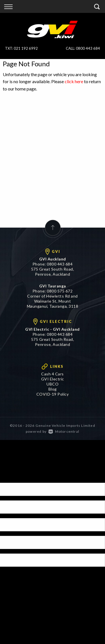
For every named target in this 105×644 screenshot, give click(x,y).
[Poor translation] (14, 478)
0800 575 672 (60, 291)
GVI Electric (53, 379)
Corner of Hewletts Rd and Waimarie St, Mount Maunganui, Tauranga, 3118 (53, 301)
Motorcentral (64, 431)
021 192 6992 (26, 48)
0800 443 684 (88, 48)
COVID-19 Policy (53, 394)
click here (74, 81)
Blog (53, 389)
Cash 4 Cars (53, 374)
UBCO (53, 384)
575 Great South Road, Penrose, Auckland (53, 272)
